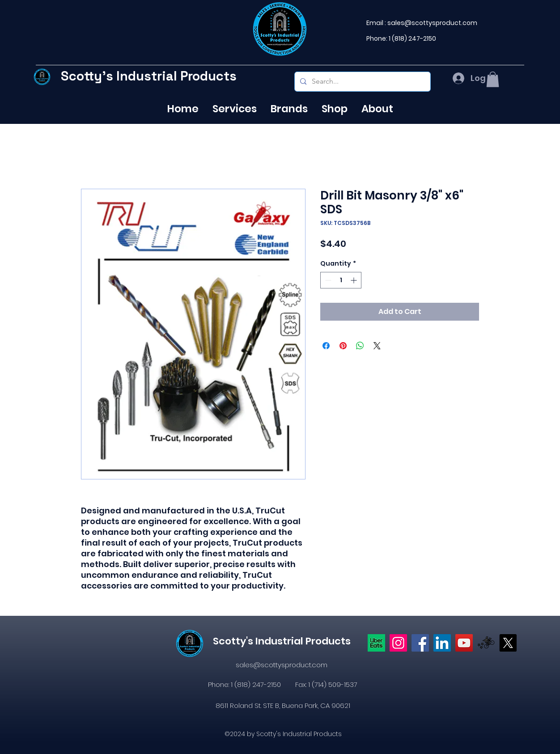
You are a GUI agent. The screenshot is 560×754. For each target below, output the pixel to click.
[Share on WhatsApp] (360, 346)
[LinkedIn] (442, 643)
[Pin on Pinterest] (343, 346)
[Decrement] (327, 280)
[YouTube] (464, 643)
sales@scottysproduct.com (432, 23)
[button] (493, 79)
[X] (508, 643)
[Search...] (362, 82)
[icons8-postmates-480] (486, 643)
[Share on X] (377, 346)
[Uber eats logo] (376, 643)
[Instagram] (398, 643)
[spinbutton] (341, 280)
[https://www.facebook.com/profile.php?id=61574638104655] (420, 643)
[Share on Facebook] (326, 346)
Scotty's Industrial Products (149, 76)
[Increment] (354, 280)
